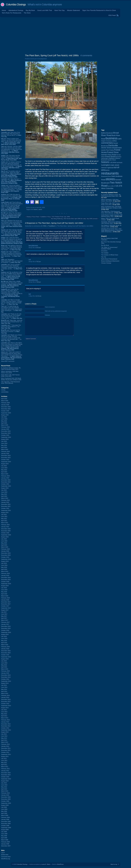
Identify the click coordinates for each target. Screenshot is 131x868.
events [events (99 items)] (103, 150)
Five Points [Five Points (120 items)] (110, 150)
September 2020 (6, 535)
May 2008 (4, 836)
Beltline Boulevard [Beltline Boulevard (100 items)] (107, 133)
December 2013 (6, 699)
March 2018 (5, 596)
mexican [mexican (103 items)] (104, 168)
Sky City (104, 257)
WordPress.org (6, 859)
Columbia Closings (16, 4)
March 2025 (5, 425)
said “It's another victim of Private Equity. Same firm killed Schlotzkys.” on (11, 174)
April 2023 (4, 472)
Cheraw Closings (106, 263)
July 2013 (4, 710)
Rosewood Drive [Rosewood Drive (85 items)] (106, 176)
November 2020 (6, 531)
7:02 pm (38, 262)
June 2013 (4, 712)
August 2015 (5, 659)
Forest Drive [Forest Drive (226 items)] (113, 152)
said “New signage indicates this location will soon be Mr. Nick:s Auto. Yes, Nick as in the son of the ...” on (12, 233)
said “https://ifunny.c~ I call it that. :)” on (11, 181)
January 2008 (5, 844)
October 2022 (5, 484)
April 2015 (4, 667)
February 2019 (5, 573)
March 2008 (5, 840)
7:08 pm (38, 282)
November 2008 (6, 824)
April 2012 (4, 740)
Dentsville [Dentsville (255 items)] (113, 145)
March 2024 (5, 449)
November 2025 (6, 409)
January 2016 (5, 649)
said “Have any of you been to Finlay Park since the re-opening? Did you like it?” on (11, 134)
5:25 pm (38, 248)
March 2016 (5, 645)
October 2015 (5, 655)
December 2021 (6, 504)
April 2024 (4, 447)
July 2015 (4, 661)
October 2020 (5, 533)
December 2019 (6, 553)
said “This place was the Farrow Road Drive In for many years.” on (11, 158)
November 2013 (6, 702)
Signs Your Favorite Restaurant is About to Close (99, 10)
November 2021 (6, 506)
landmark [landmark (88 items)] (120, 163)
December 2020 (6, 529)
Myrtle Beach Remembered (109, 259)
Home (4, 10)
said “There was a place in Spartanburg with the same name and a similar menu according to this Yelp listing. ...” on (12, 356)
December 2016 (6, 626)
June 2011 (4, 760)
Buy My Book (30, 10)
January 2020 (5, 551)
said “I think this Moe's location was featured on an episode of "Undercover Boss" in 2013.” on (12, 240)
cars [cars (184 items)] (120, 139)
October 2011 (5, 752)
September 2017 (6, 608)
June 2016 (4, 639)
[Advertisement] (65, 35)
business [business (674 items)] (112, 138)
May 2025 (4, 421)
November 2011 (6, 750)
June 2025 (4, 419)
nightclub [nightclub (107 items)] (110, 168)
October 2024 (5, 435)
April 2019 (4, 569)
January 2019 (5, 575)
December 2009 (6, 797)
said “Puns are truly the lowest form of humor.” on (11, 332)
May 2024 (4, 445)
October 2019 (5, 557)
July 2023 (4, 466)
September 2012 (6, 730)
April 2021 (4, 521)
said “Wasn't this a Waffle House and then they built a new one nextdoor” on (12, 284)
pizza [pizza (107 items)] (108, 170)
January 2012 (5, 746)
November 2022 (6, 482)
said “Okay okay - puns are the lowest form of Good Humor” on (12, 322)
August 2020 (5, 537)
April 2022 (4, 496)
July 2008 (4, 832)
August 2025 (5, 415)
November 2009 (6, 799)
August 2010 (5, 781)
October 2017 (5, 606)
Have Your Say (59, 10)
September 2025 (6, 413)
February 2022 (5, 500)
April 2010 (4, 789)
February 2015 (5, 671)
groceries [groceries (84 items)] (119, 157)
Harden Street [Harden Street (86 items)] (112, 160)
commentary (5, 392)
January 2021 (5, 527)
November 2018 (6, 580)
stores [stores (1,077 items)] (110, 179)
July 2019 (4, 563)
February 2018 (5, 598)
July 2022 (4, 490)
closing (3, 390)
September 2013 (6, 706)
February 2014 (5, 695)
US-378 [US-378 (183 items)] (119, 186)
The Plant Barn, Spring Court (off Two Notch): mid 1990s (52, 55)
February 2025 (5, 427)
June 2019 (4, 565)
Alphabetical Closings (16, 10)
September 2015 (6, 657)
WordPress (60, 864)
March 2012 (5, 742)
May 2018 (4, 592)
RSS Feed (112, 15)
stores (40, 209)
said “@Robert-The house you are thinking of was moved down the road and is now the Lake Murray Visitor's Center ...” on (12, 224)
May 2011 (4, 763)
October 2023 (5, 460)
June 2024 (4, 443)
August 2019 (5, 561)
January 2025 (5, 429)
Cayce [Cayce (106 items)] (103, 141)
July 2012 (4, 734)
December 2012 (6, 724)
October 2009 (5, 801)
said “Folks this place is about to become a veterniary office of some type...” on (11, 197)
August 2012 (5, 732)
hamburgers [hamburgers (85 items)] (105, 158)
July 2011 (4, 758)
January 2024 (5, 453)
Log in (3, 853)
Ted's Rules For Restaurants (12, 13)
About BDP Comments (8, 361)
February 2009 (5, 817)
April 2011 (4, 765)
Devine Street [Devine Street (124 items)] (106, 148)
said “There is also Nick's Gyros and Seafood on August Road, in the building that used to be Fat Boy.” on (12, 346)
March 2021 (5, 523)
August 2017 (5, 610)
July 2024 (4, 441)
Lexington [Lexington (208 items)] (106, 165)
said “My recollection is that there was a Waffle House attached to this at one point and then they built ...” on (12, 276)
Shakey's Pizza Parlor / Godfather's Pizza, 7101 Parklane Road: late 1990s (48, 217)
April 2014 (4, 691)
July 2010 (4, 783)
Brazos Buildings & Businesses (110, 261)
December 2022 (6, 480)
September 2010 (6, 779)
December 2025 (6, 407)
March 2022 (5, 498)
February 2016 (5, 647)
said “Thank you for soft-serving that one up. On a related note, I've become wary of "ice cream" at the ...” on (12, 316)
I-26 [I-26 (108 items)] (111, 162)
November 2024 (6, 433)
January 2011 (5, 771)
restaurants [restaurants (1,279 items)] (110, 173)
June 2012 (4, 736)
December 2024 (6, 431)
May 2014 (4, 689)
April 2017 (4, 618)
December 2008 (6, 821)
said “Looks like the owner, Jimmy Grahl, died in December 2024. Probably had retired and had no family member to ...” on (12, 293)
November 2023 (6, 458)
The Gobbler (105, 253)
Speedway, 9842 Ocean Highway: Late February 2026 (111, 223)
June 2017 (4, 614)
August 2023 (5, 464)
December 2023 (6, 456)
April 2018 (4, 594)
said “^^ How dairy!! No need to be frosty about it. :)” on (11, 327)
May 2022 (4, 494)
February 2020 (5, 549)
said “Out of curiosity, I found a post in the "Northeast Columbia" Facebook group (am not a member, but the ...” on (12, 267)
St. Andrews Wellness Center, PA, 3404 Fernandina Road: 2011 (11, 369)
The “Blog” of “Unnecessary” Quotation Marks (109, 248)
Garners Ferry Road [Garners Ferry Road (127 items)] (109, 155)
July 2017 (4, 612)
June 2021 (4, 517)
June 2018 (4, 590)
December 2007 (6, 846)
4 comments (86, 55)
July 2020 (4, 539)
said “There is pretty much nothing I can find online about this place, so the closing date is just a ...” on (11, 141)
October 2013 (5, 704)
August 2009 (5, 805)
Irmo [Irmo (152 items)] (115, 162)
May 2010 (4, 787)
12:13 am (39, 296)
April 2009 (4, 813)
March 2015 (5, 669)
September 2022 (6, 486)
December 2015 (6, 651)
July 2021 (4, 514)
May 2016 (4, 641)
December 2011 (6, 748)
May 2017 (4, 616)
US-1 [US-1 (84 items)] (109, 186)
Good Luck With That (45, 10)
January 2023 (5, 478)
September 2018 (6, 584)
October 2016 (5, 630)
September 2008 (6, 828)
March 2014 (5, 693)
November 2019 (6, 555)
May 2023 (4, 470)
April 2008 (4, 838)
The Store (27, 13)
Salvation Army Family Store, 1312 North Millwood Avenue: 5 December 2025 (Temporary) (112, 230)
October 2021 (5, 508)
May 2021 (4, 519)
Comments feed (6, 857)
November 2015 (6, 653)
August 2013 (5, 708)
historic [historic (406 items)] (105, 162)
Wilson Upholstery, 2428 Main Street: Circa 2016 (10, 372)
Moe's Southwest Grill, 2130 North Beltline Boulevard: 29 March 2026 (11, 379)
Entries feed (5, 855)
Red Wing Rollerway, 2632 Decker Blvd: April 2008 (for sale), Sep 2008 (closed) (74, 219)
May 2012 (4, 738)
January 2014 (5, 697)
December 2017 (6, 602)
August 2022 (5, 488)
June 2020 (4, 541)
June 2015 (4, 663)
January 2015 (5, 673)
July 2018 (4, 588)
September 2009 (6, 803)
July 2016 (4, 636)
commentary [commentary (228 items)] (107, 143)
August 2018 (5, 586)
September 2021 (6, 510)
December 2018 (6, 578)
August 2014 (5, 683)
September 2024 (6, 437)
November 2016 (6, 628)
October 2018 (5, 582)
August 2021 (5, 512)
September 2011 (6, 754)
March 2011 (5, 767)
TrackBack (52, 226)
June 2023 (4, 468)
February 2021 (5, 525)
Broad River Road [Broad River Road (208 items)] (110, 134)
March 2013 (5, 718)
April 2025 (4, 423)
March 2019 (5, 571)
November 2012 (6, 726)
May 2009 (4, 811)
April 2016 (4, 643)
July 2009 (4, 807)
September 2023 (6, 462)
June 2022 (4, 492)
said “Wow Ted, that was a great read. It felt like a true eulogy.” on (11, 216)
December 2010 (6, 773)
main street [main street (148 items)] (115, 165)
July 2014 (4, 685)
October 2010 (5, 777)
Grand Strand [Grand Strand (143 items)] (110, 157)
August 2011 (5, 756)
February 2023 (5, 476)
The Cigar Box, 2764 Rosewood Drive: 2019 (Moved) (10, 382)
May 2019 (4, 567)
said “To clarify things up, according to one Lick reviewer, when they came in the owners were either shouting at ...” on (12, 309)
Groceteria (104, 251)
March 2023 (5, 474)
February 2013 (5, 720)
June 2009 (4, 809)
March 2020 (5, 547)
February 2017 (5, 622)
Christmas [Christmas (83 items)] (109, 141)
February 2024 (5, 451)
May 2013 (4, 714)
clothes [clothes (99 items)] (114, 141)
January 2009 (5, 819)
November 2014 (6, 677)
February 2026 (5, 403)
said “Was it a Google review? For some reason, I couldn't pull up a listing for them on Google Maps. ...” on (12, 302)
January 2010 (5, 795)
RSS (45, 226)
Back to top (114, 864)
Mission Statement (73, 10)
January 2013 (5, 722)
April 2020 (4, 545)
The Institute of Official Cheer (110, 255)
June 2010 (4, 785)
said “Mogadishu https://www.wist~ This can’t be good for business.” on (12, 261)
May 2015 (4, 665)
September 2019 (6, 559)
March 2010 (5, 791)
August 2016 (5, 634)
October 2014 (5, 679)
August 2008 (5, 830)
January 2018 (5, 600)
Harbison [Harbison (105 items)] (112, 158)
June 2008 (4, 834)
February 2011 (5, 769)
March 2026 (5, 401)
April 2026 (4, 399)
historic (36, 209)
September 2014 (6, 681)
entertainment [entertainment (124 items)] (116, 148)
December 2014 (6, 675)
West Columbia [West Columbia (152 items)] (107, 188)
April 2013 (4, 716)
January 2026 (5, 405)
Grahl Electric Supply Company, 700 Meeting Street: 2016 (112, 216)
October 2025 (5, 411)
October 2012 (5, 728)
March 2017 (5, 620)
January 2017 (5, 624)
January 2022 (5, 502)
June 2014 (4, 687)
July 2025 (4, 417)
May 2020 (4, 543)
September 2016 (6, 632)
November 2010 (6, 775)
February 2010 (5, 793)
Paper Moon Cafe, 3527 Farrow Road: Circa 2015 (10, 376)
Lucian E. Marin (46, 864)
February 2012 (5, 744)
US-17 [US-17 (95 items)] (113, 186)
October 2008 (5, 826)
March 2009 (5, 815)
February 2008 (5, 842)
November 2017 (6, 604)
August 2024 (5, 439)
